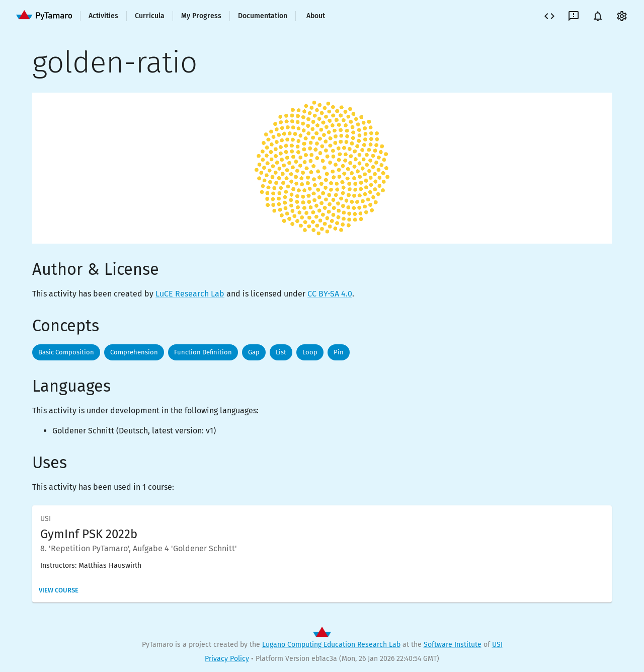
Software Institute (453, 645)
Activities (103, 16)
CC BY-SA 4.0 (330, 294)
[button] (66, 352)
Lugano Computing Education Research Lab (331, 645)
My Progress (201, 16)
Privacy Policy (227, 659)
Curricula (150, 16)
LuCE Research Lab (190, 294)
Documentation (263, 16)
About (316, 16)
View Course (59, 590)
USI (497, 645)
